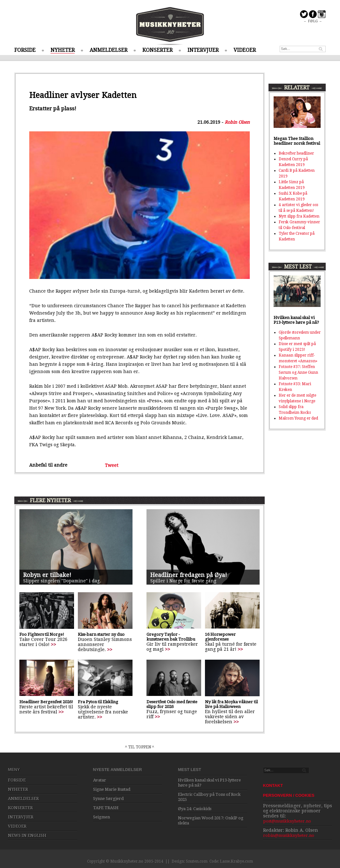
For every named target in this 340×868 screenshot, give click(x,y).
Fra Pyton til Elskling (98, 702)
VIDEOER (245, 50)
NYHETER (63, 50)
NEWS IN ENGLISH (27, 835)
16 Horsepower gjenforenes (220, 637)
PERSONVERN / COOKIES (289, 795)
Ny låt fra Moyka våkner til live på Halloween (231, 704)
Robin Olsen (237, 122)
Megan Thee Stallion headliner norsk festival (297, 141)
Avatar (100, 780)
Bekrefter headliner (296, 153)
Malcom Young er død (298, 418)
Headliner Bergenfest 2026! (46, 702)
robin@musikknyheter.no (289, 835)
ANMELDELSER (109, 50)
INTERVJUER (203, 50)
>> (53, 644)
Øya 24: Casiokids (195, 809)
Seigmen (102, 817)
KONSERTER (157, 50)
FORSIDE (25, 50)
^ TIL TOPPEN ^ (139, 747)
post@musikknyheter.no (287, 821)
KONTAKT (273, 785)
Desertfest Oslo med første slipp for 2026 (172, 704)
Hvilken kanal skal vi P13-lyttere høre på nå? (296, 320)
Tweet (112, 465)
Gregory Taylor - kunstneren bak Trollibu (171, 637)
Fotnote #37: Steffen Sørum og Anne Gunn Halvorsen (298, 372)
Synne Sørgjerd (108, 799)
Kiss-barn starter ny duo (101, 634)
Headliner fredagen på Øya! (189, 575)
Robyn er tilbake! (47, 575)
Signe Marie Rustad (112, 789)
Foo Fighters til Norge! (42, 634)
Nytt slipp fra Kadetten (299, 216)
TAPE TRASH (106, 808)
